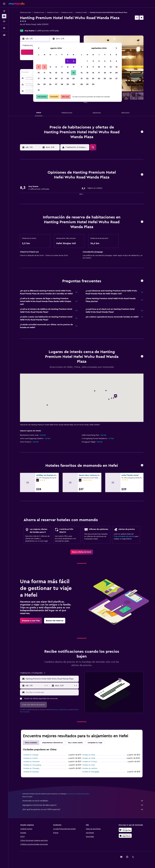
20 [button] (56, 78)
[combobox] (52, 679)
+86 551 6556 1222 (28, 27)
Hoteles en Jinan (89, 765)
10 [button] (39, 73)
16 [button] (74, 73)
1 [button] (68, 61)
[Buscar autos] (4, 21)
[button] (4, 4)
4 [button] (45, 67)
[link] (82, 552)
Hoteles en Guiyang (31, 772)
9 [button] (74, 67)
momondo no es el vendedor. (83, 801)
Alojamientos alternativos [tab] (52, 743)
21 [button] (62, 78)
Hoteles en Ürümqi (89, 762)
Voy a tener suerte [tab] (75, 743)
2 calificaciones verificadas (47, 31)
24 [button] (39, 84)
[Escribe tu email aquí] (52, 692)
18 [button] (45, 78)
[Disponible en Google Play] (125, 830)
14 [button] (62, 73)
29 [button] (68, 84)
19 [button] (50, 78)
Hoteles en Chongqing (32, 765)
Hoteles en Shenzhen (32, 762)
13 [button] (56, 73)
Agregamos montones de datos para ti (83, 805)
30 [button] (74, 84)
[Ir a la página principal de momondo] (17, 4)
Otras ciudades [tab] (31, 743)
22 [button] (68, 78)
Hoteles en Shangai (31, 755)
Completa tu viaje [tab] (95, 743)
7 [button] (62, 67)
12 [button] (50, 73)
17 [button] (39, 78)
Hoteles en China (53, 12)
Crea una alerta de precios (124, 536)
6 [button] (56, 67)
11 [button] (44, 73)
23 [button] (74, 78)
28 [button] (62, 84)
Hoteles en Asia (39, 12)
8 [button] (68, 67)
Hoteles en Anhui (67, 12)
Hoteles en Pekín (89, 755)
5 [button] (50, 67)
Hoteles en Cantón (31, 758)
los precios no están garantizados (78, 794)
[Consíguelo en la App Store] (125, 836)
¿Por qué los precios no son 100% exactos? (83, 809)
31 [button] (39, 90)
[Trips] (4, 28)
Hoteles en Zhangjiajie (91, 772)
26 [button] (50, 84)
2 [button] (74, 61)
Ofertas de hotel (25, 12)
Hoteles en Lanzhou (90, 768)
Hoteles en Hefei (81, 12)
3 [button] (39, 67)
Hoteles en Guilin (89, 758)
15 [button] (68, 73)
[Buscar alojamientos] (4, 16)
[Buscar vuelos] (4, 11)
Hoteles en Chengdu (31, 768)
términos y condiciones (59, 710)
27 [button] (56, 84)
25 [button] (44, 84)
